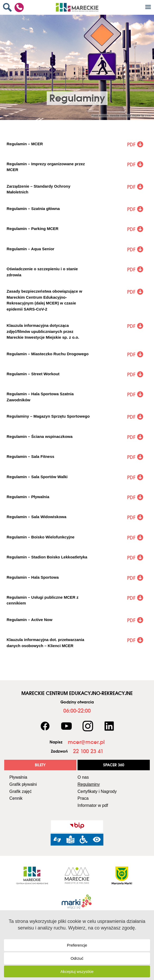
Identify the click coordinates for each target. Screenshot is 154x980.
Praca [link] (83, 798)
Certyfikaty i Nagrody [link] (97, 791)
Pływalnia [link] (18, 777)
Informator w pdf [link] (93, 805)
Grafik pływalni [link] (23, 784)
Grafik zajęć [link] (21, 791)
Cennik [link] (16, 798)
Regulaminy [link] (89, 784)
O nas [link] (83, 777)
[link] (9, 7)
